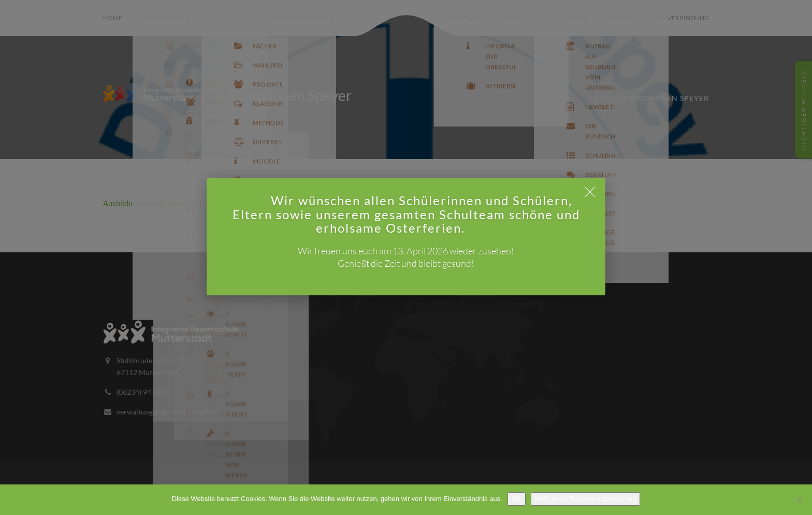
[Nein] (799, 500)
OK (517, 499)
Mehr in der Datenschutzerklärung (586, 499)
